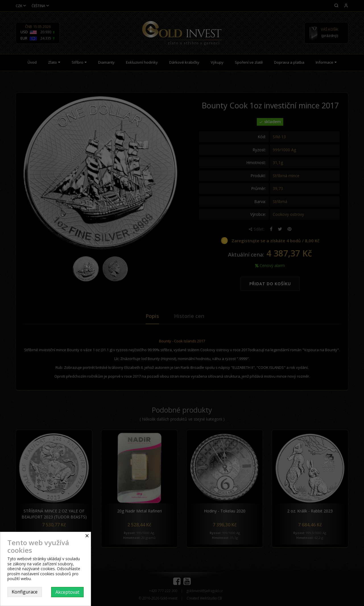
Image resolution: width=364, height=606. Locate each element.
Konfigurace (25, 592)
